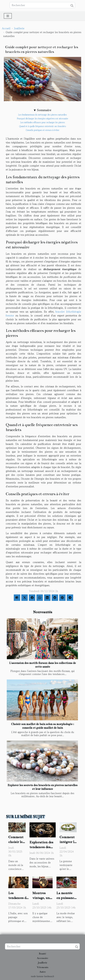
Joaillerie (19, 28)
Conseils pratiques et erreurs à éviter (43, 130)
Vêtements (43, 967)
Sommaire (44, 110)
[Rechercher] (42, 5)
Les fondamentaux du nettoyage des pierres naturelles (42, 115)
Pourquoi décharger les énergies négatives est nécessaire (43, 119)
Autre (43, 972)
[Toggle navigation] (8, 16)
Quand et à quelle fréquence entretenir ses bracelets (43, 126)
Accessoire (42, 958)
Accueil (6, 28)
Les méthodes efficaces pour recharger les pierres (43, 122)
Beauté (42, 954)
